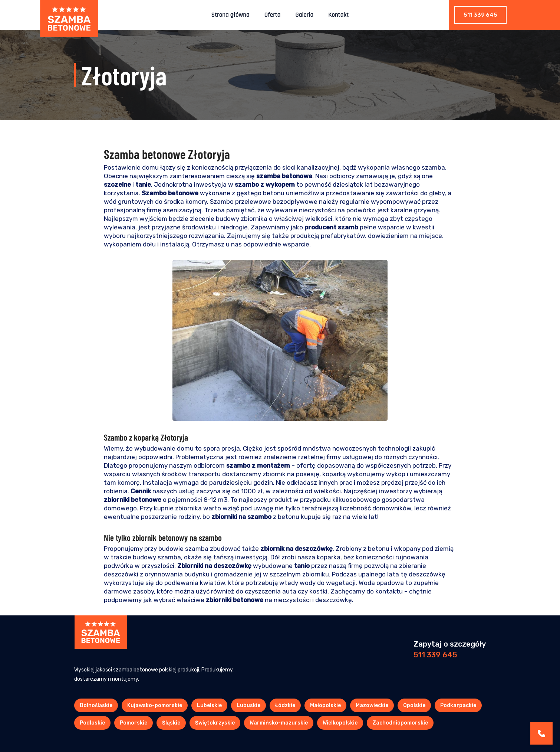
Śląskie (171, 723)
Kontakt (338, 15)
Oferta (273, 15)
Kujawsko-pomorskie (155, 705)
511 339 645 (480, 15)
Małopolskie (325, 705)
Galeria (305, 15)
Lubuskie (248, 705)
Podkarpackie (458, 705)
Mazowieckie (372, 705)
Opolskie (414, 705)
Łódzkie (285, 705)
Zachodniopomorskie (400, 723)
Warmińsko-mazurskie (279, 723)
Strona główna (230, 15)
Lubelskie (209, 705)
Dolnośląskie (96, 705)
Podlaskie (92, 723)
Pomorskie (134, 723)
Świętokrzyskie (215, 723)
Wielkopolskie (340, 723)
